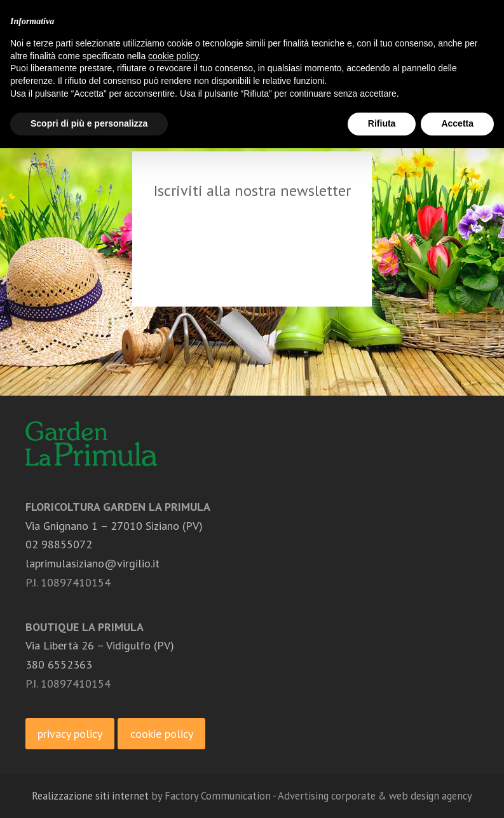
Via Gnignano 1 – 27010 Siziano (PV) (114, 526)
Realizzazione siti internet (90, 796)
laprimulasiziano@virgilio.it (92, 563)
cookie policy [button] (173, 56)
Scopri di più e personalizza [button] (89, 123)
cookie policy (162, 734)
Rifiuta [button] (382, 123)
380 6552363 (59, 664)
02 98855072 (59, 544)
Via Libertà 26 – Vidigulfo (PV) (100, 645)
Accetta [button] (457, 123)
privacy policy (70, 734)
